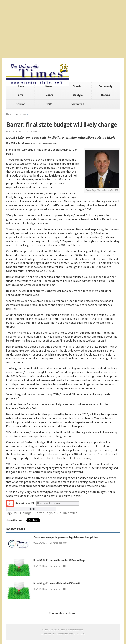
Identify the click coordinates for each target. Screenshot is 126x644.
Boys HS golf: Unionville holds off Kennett (57, 584)
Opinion (20, 104)
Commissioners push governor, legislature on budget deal (66, 537)
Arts (21, 95)
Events (49, 95)
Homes (106, 95)
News (49, 86)
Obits (49, 104)
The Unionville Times (55, 630)
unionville (70, 513)
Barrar (39, 513)
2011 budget (23, 513)
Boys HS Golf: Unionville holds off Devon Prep (59, 560)
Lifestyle (77, 95)
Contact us (77, 104)
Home (21, 86)
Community (105, 86)
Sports (77, 86)
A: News (21, 114)
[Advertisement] (63, 29)
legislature (54, 513)
